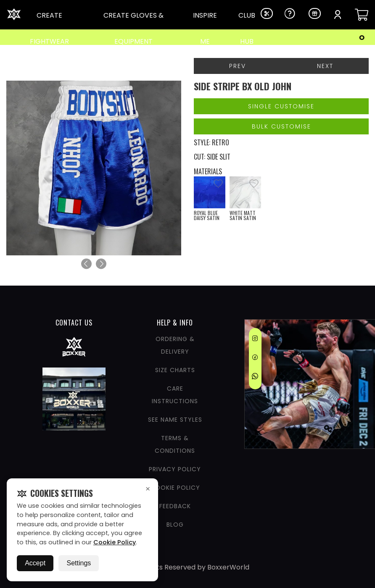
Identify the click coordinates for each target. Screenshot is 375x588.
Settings (79, 563)
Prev (238, 66)
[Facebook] (255, 359)
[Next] (101, 264)
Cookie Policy (115, 542)
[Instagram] (255, 340)
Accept (35, 563)
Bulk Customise (281, 126)
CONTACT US (74, 323)
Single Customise (281, 106)
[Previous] (86, 264)
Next (325, 66)
